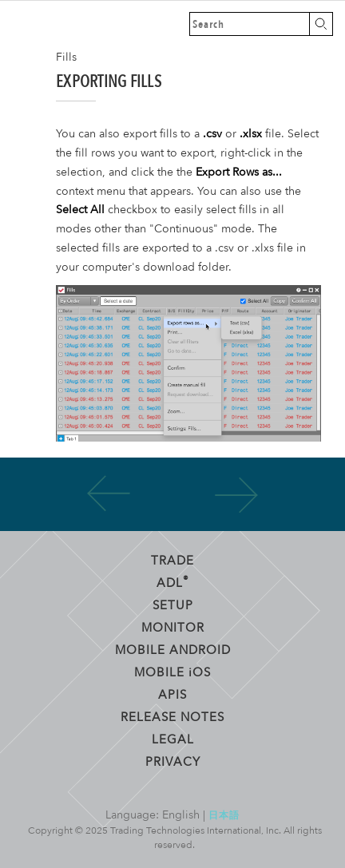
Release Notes (172, 716)
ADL (173, 581)
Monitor (173, 627)
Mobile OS (172, 672)
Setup (173, 604)
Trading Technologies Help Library (24, 24)
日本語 (224, 814)
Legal (173, 739)
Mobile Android (173, 649)
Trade (172, 560)
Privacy (173, 761)
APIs (172, 694)
